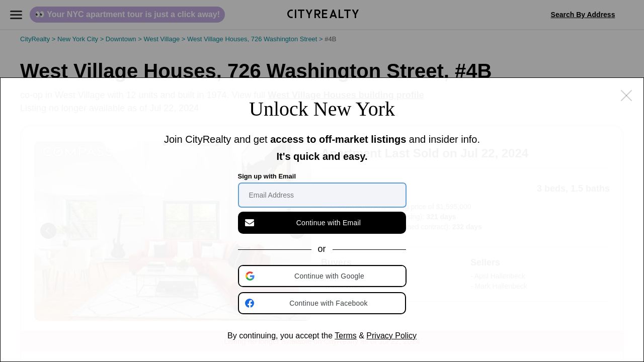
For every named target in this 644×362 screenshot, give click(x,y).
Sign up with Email (267, 176)
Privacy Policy (391, 336)
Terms (346, 336)
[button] (323, 276)
